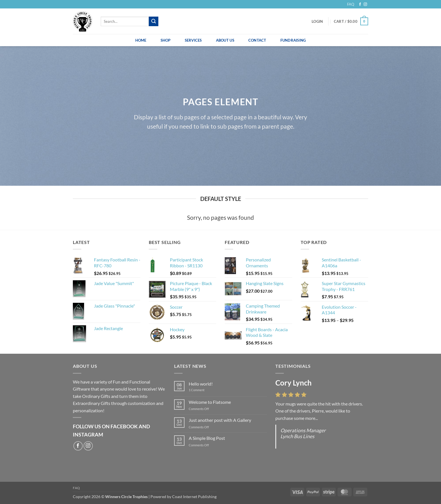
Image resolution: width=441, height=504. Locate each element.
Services (193, 40)
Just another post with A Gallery (220, 420)
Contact (257, 40)
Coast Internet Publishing (194, 497)
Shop (166, 40)
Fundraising (293, 40)
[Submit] (154, 21)
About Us (225, 40)
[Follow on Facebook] (360, 5)
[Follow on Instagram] (365, 5)
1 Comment (201, 390)
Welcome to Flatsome (210, 402)
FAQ (351, 4)
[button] (317, 21)
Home (141, 40)
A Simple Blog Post (207, 438)
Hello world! (201, 384)
